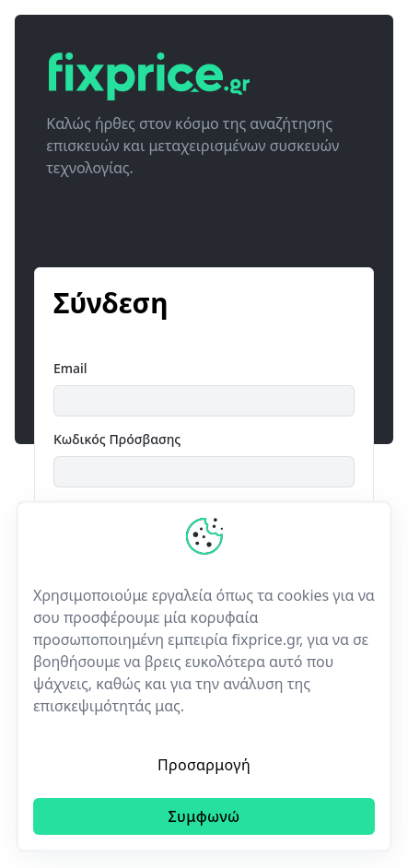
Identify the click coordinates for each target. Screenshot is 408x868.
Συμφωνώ (204, 816)
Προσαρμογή (204, 765)
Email (70, 368)
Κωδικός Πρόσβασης (117, 439)
